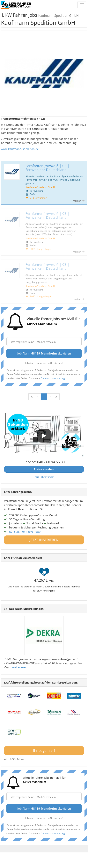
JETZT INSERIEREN (44, 540)
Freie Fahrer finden (44, 477)
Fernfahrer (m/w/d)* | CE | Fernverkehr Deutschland (47, 168)
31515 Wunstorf (39, 198)
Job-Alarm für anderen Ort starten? (44, 363)
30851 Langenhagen (41, 249)
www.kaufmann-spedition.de (20, 149)
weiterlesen (20, 667)
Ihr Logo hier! (44, 750)
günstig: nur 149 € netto (25, 531)
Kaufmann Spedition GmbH (40, 187)
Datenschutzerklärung (53, 378)
